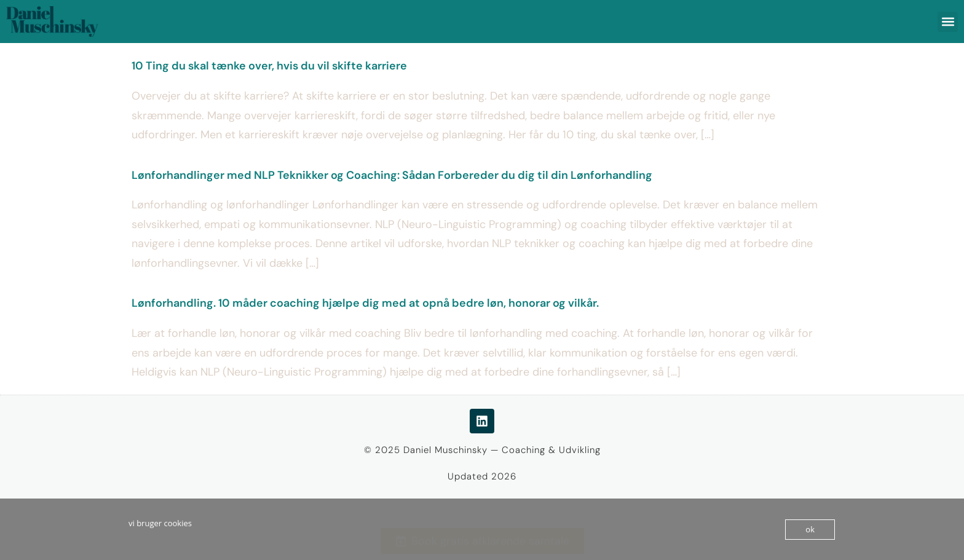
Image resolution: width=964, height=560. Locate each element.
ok (810, 529)
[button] (948, 22)
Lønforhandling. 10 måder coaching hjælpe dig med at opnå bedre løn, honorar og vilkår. (365, 303)
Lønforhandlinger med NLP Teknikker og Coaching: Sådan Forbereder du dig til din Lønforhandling (392, 175)
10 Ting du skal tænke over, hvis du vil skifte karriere (269, 66)
